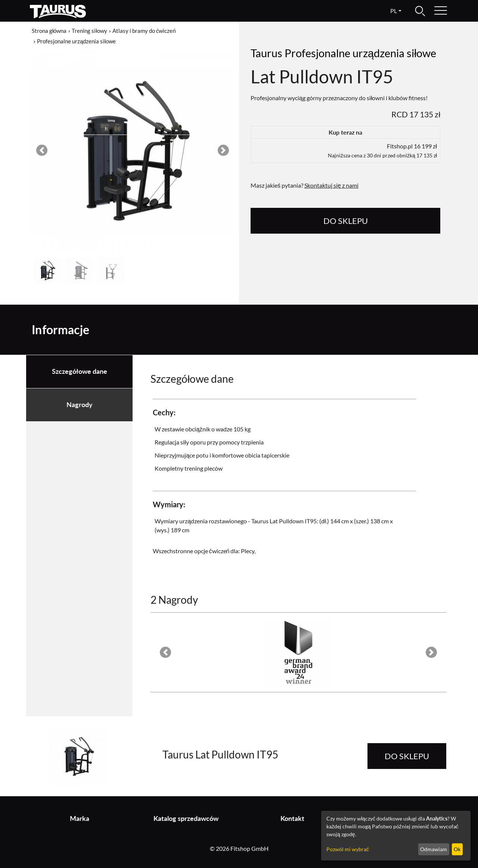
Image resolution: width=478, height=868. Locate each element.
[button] (42, 150)
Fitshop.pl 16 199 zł (382, 150)
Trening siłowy (89, 31)
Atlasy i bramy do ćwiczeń (144, 31)
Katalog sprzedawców (186, 818)
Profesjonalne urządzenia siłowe (76, 41)
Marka (80, 818)
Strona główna (49, 31)
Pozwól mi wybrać (348, 849)
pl (394, 11)
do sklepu (346, 221)
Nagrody (80, 405)
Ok (457, 849)
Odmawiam (434, 849)
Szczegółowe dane (80, 371)
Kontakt (292, 818)
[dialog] (396, 836)
